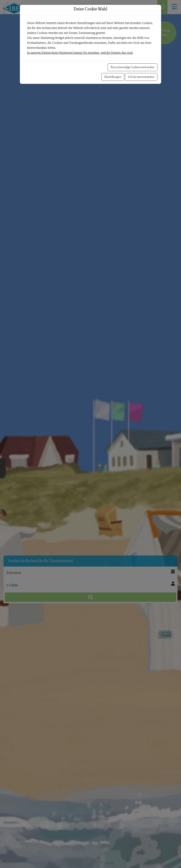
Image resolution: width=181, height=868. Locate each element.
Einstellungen (113, 77)
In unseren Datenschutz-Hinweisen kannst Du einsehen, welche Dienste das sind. (80, 53)
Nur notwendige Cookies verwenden (132, 67)
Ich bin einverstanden (141, 77)
